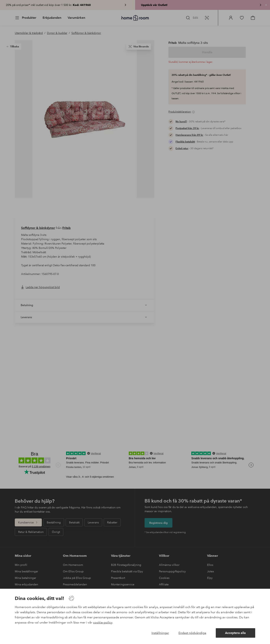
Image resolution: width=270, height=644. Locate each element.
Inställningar (160, 633)
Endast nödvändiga (192, 633)
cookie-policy (103, 622)
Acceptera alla (235, 633)
